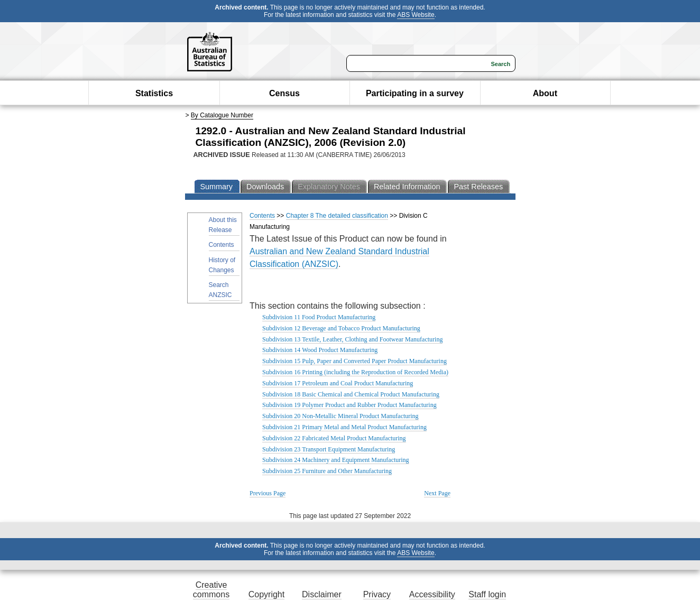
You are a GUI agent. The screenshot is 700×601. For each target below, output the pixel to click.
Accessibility (432, 594)
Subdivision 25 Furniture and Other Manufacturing (327, 471)
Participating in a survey (415, 93)
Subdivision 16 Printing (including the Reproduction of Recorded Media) (355, 372)
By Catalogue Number (222, 115)
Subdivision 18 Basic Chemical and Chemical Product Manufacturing (351, 394)
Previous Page (268, 493)
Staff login (487, 594)
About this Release (223, 225)
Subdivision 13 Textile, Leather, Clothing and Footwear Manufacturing (352, 339)
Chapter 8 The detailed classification (337, 216)
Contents (222, 245)
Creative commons (211, 590)
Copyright (266, 594)
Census (284, 93)
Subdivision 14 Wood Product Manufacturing (320, 350)
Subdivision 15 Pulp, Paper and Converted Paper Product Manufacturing (354, 361)
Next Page (437, 493)
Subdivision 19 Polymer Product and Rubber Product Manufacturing (349, 405)
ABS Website (416, 15)
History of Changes (222, 265)
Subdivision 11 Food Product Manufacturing (319, 317)
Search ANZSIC (220, 290)
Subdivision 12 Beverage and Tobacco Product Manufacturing (341, 328)
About (545, 93)
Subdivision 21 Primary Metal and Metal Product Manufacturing (344, 427)
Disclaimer (322, 594)
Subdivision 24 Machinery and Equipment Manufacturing (336, 460)
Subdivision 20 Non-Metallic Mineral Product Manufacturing (340, 416)
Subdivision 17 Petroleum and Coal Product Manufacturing (338, 383)
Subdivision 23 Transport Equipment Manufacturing (329, 449)
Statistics (154, 93)
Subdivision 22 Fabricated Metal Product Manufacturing (334, 438)
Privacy (377, 594)
